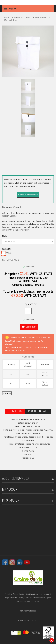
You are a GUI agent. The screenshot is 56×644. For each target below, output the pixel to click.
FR (18, 620)
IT (35, 620)
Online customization (28, 195)
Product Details (38, 411)
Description (15, 411)
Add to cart (29, 327)
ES (25, 620)
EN (22, 620)
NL (32, 620)
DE (29, 620)
